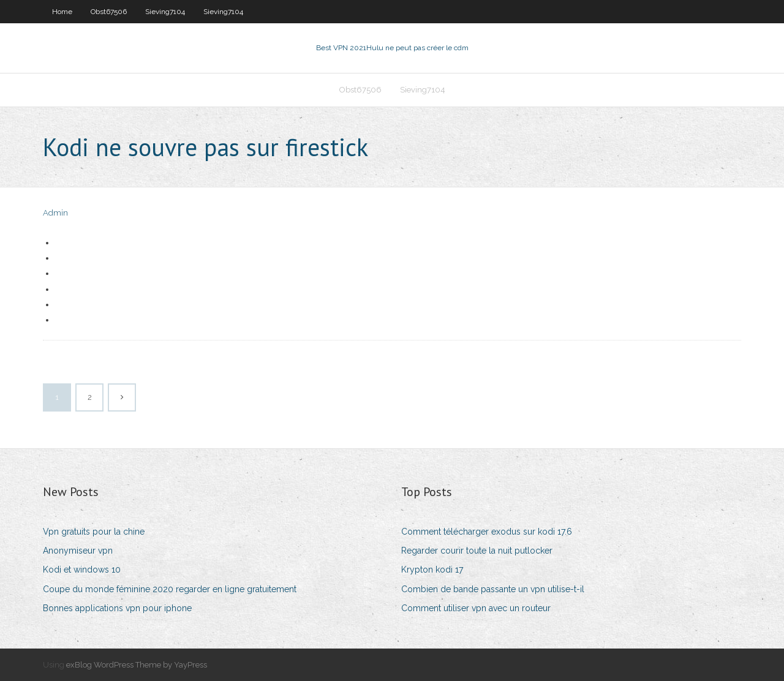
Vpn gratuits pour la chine (94, 532)
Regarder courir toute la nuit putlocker (477, 551)
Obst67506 (109, 12)
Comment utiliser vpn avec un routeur (476, 608)
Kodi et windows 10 (82, 570)
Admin (55, 213)
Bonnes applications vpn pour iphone (117, 608)
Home (62, 12)
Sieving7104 (165, 12)
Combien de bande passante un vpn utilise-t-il (493, 589)
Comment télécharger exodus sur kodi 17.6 (487, 532)
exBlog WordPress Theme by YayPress (137, 665)
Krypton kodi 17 (432, 570)
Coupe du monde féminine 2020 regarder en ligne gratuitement (170, 589)
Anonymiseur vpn (78, 551)
